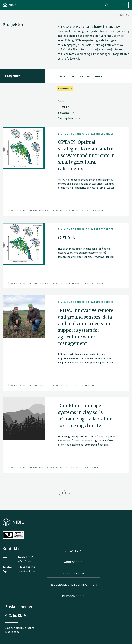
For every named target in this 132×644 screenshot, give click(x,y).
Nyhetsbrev (73, 573)
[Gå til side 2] (78, 493)
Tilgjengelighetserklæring (73, 585)
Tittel (64, 107)
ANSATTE (74, 551)
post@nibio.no (26, 571)
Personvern (74, 596)
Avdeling (95, 76)
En (125, 5)
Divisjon (76, 76)
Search (107, 5)
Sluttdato (66, 113)
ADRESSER (73, 562)
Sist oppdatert (69, 118)
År (62, 76)
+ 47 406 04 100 (26, 567)
